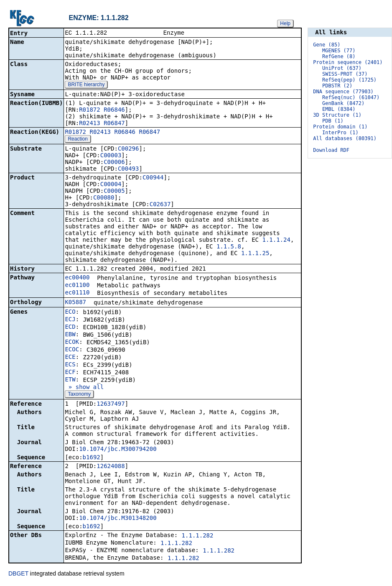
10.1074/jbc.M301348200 (118, 519)
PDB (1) (333, 121)
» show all (84, 388)
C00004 (111, 185)
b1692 (92, 458)
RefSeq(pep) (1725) (349, 80)
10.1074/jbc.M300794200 (118, 450)
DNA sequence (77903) (343, 92)
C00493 (129, 169)
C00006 (114, 163)
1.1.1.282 (198, 536)
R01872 (90, 110)
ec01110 (77, 293)
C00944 (153, 178)
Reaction (78, 140)
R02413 (90, 124)
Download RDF (331, 150)
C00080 (104, 198)
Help (285, 23)
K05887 (75, 303)
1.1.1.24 (276, 241)
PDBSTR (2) (337, 86)
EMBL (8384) (339, 109)
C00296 (129, 149)
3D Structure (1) (337, 115)
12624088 (111, 467)
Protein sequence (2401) (348, 62)
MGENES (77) (339, 51)
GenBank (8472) (343, 103)
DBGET (18, 574)
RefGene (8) (339, 56)
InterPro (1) (340, 133)
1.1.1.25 (255, 254)
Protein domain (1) (340, 127)
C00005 (114, 192)
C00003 (111, 156)
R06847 (114, 124)
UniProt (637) (342, 68)
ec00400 (77, 278)
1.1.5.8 (229, 247)
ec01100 (77, 286)
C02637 (160, 205)
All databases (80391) (345, 138)
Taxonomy (79, 395)
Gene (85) (327, 45)
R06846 (114, 110)
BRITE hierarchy (86, 85)
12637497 (111, 404)
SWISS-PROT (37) (345, 74)
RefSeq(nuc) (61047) (351, 97)
